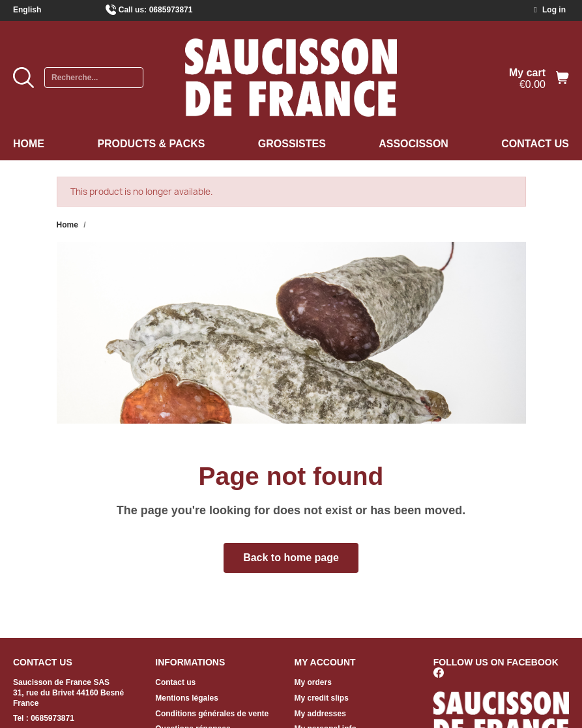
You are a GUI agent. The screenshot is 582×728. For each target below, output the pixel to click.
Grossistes (292, 144)
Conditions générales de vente (212, 714)
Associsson (414, 144)
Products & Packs (151, 144)
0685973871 (171, 10)
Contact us (535, 144)
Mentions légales (187, 698)
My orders (313, 682)
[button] (291, 558)
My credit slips (322, 698)
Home (29, 144)
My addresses (320, 714)
